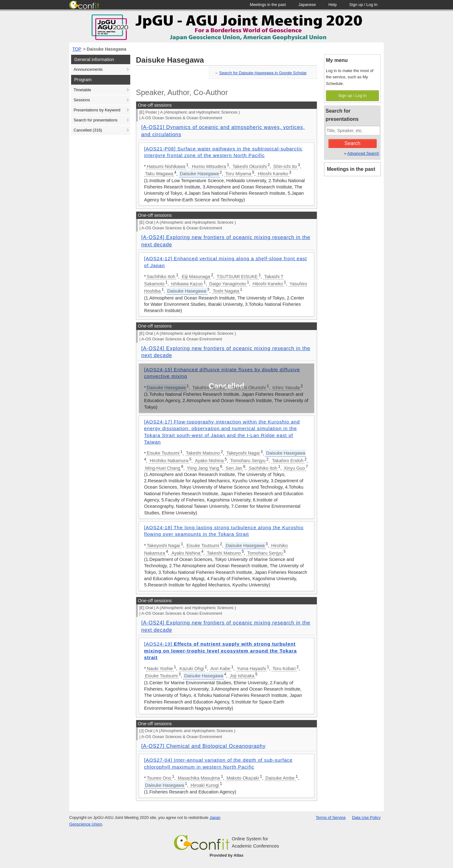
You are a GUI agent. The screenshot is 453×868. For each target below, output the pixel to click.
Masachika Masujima (199, 778)
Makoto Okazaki (243, 778)
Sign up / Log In (352, 95)
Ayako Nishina (210, 461)
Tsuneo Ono (159, 778)
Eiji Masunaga (196, 277)
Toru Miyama (238, 174)
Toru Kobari (284, 669)
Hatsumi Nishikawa (166, 166)
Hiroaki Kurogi (205, 785)
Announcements (88, 69)
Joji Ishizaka (242, 676)
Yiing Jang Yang (203, 468)
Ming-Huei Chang (163, 468)
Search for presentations (95, 120)
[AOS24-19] (220, 651)
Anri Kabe (220, 669)
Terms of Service (331, 818)
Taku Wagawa (159, 174)
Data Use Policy (366, 818)
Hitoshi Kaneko (273, 174)
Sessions (82, 100)
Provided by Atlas (226, 855)
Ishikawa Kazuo (187, 284)
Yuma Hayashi (252, 669)
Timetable (82, 90)
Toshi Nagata (226, 291)
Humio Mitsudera (209, 166)
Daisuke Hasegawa (107, 49)
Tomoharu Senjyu (248, 461)
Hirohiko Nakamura (169, 461)
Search (352, 143)
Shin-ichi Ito (285, 166)
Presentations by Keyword (97, 110)
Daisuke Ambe (280, 778)
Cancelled (88, 130)
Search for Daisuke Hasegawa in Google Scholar (263, 73)
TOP (77, 49)
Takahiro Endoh (288, 461)
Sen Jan (234, 468)
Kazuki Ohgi (192, 669)
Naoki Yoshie (160, 669)
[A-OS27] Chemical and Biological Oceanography (203, 746)
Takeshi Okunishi (250, 166)
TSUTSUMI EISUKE (237, 277)
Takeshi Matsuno (203, 453)
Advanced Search (363, 153)
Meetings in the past (351, 169)
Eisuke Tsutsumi (163, 453)
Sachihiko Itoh (161, 277)
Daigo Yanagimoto (228, 284)
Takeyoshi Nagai (243, 453)
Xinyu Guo (294, 468)
